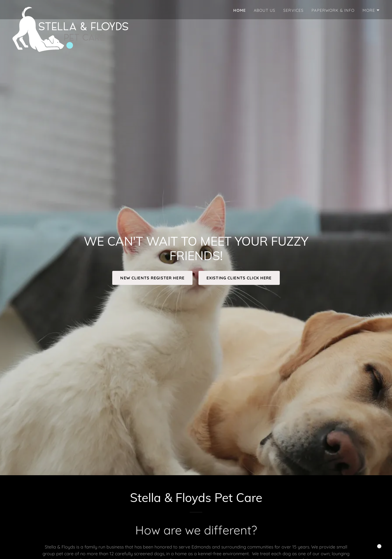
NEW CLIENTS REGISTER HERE (152, 278)
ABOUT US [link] (264, 10)
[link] (70, 9)
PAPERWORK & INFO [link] (333, 10)
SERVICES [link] (293, 10)
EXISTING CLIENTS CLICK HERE (239, 278)
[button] (371, 10)
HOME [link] (240, 10)
